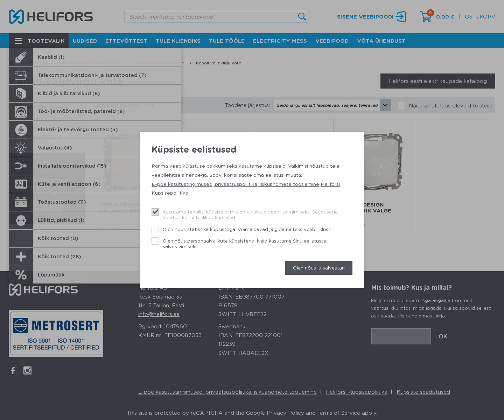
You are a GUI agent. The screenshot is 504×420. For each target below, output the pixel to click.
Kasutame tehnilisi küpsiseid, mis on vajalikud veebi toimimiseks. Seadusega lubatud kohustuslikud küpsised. (250, 214)
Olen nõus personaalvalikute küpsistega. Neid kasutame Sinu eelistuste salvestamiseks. (244, 243)
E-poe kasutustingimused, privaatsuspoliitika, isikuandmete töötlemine (235, 184)
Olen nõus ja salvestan (319, 268)
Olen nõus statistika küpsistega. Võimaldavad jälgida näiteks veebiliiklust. (247, 229)
